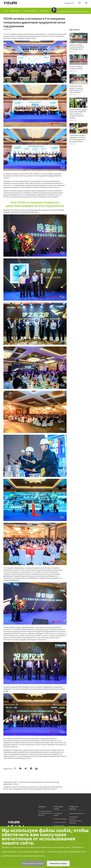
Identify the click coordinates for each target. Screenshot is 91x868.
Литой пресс (44, 11)
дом (6, 11)
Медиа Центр (15, 11)
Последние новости (30, 11)
